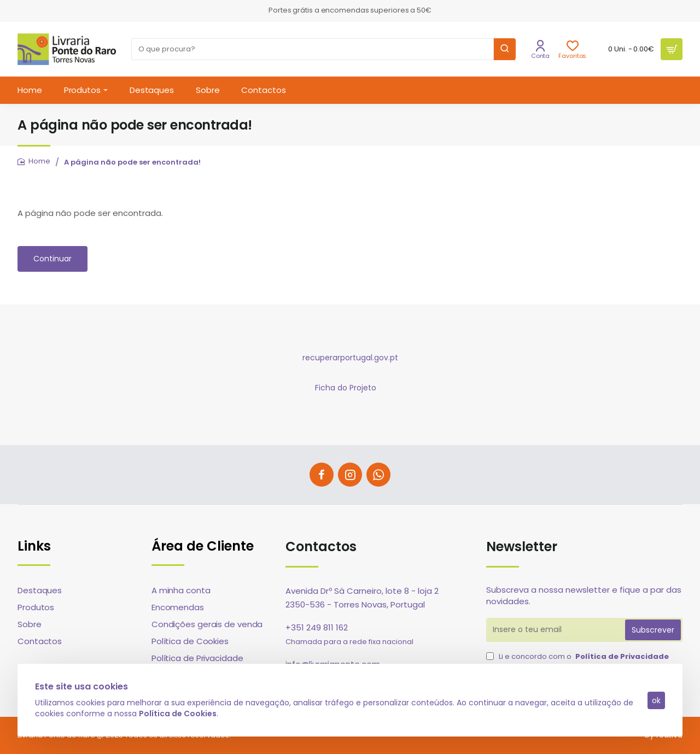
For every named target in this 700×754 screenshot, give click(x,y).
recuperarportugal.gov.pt (350, 358)
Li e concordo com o (579, 657)
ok (656, 700)
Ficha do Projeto (346, 388)
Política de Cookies (178, 713)
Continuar (52, 259)
